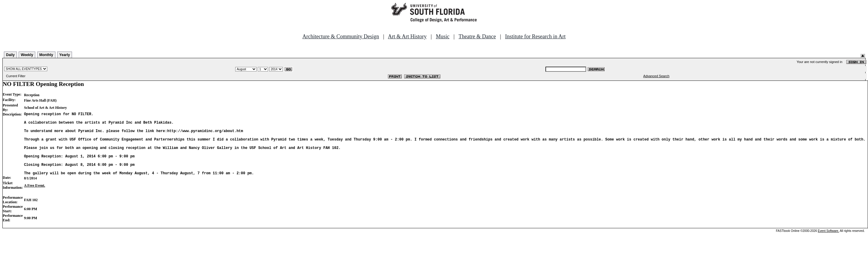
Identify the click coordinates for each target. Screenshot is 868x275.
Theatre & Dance (477, 36)
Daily (10, 55)
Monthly (46, 55)
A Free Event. (35, 199)
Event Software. (828, 244)
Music (443, 36)
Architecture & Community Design (341, 36)
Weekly (27, 55)
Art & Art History (407, 36)
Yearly (65, 55)
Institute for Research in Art (535, 36)
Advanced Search (656, 76)
